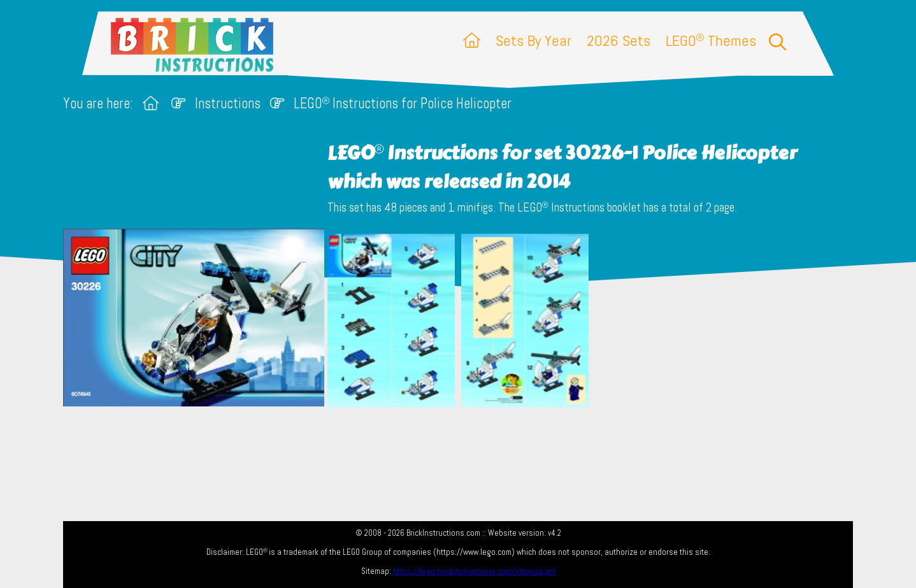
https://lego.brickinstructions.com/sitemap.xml (474, 571)
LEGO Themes (711, 40)
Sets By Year (533, 40)
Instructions (228, 104)
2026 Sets (619, 40)
